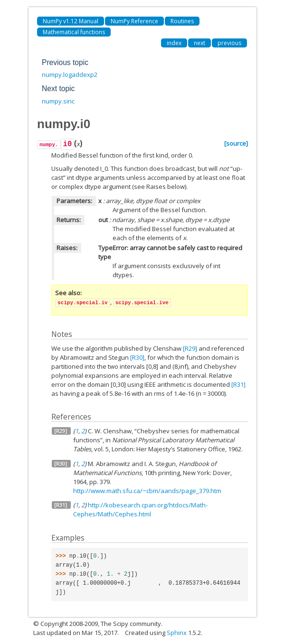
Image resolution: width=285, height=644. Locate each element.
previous (229, 43)
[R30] (137, 357)
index (174, 43)
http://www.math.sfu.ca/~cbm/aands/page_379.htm (147, 491)
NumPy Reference (134, 21)
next (199, 43)
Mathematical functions (74, 32)
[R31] (238, 384)
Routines (182, 21)
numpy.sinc (58, 101)
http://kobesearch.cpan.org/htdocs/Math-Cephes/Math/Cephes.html (140, 509)
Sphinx (177, 633)
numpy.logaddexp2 (70, 75)
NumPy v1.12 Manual (71, 21)
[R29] (190, 348)
